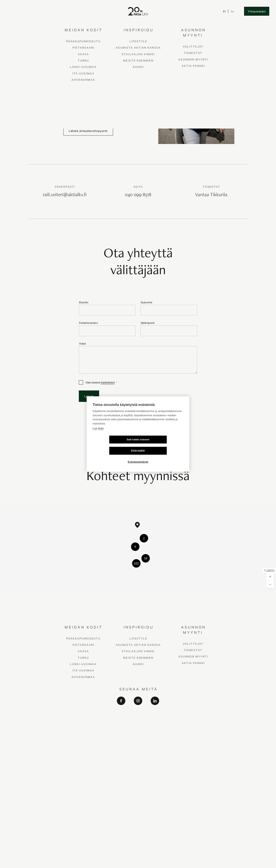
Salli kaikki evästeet (113, 445)
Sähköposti (148, 323)
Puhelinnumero (89, 323)
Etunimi (84, 302)
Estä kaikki (163, 445)
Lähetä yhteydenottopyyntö (88, 131)
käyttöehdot (108, 382)
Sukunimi (147, 302)
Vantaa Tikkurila (211, 195)
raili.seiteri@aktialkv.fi (65, 195)
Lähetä (89, 396)
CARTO (270, 570)
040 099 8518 (138, 195)
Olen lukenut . (100, 382)
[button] (137, 525)
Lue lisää (98, 434)
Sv (232, 11)
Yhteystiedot (257, 11)
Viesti (83, 343)
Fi (224, 11)
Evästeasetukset (138, 456)
